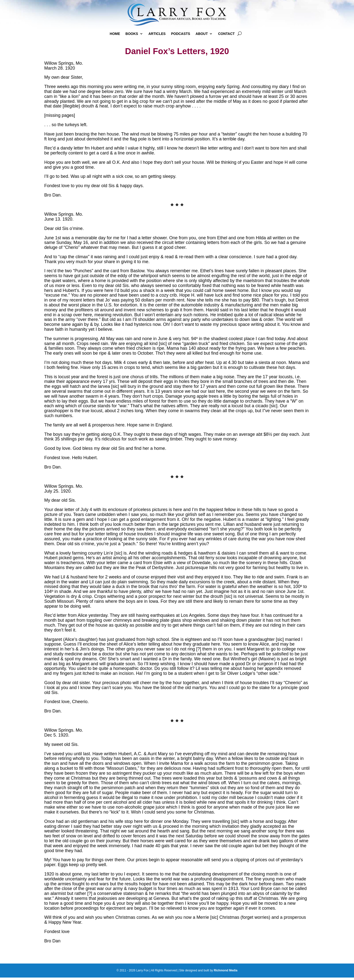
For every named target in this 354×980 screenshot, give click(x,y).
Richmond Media (226, 973)
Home (115, 34)
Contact (226, 34)
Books (132, 34)
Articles (157, 34)
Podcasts (181, 34)
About (202, 34)
